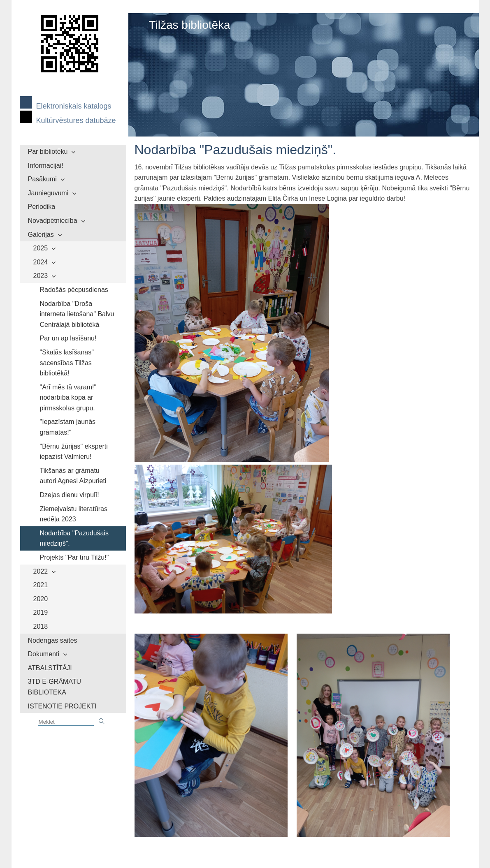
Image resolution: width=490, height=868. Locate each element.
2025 (41, 248)
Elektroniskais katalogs (74, 106)
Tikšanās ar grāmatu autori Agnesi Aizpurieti (73, 476)
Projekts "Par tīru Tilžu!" (74, 557)
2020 (41, 599)
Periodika (42, 207)
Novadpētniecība (53, 221)
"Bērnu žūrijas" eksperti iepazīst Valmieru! (74, 452)
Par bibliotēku (48, 152)
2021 (41, 585)
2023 (41, 276)
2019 (41, 612)
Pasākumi (42, 179)
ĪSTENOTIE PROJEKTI (62, 706)
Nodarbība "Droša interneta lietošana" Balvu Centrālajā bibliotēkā (77, 314)
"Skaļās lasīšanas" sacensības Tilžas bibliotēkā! (67, 363)
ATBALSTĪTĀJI (50, 668)
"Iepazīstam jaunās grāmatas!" (68, 427)
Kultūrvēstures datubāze (76, 120)
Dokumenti (44, 654)
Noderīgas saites (53, 640)
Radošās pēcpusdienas (74, 290)
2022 (41, 571)
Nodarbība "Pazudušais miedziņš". (74, 538)
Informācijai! (46, 165)
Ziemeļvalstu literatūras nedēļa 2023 (74, 514)
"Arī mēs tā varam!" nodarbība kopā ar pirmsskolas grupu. (68, 398)
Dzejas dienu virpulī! (70, 495)
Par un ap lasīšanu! (68, 338)
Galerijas (41, 235)
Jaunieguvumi (48, 193)
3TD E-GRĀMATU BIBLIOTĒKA (55, 687)
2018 (41, 626)
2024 (41, 262)
